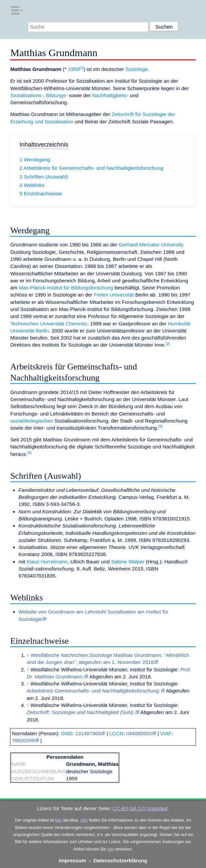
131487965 (88, 733)
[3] (160, 426)
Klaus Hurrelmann (47, 562)
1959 (74, 69)
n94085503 (139, 733)
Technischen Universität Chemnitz (49, 324)
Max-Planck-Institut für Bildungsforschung (66, 288)
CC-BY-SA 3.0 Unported (140, 808)
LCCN (116, 733)
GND (67, 733)
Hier (84, 820)
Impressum (73, 860)
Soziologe (136, 69)
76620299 (23, 740)
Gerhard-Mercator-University (151, 245)
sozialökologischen (32, 421)
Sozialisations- (27, 95)
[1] (82, 68)
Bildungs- (57, 95)
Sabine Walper (128, 562)
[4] (29, 452)
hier (58, 820)
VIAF (166, 733)
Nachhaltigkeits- (110, 95)
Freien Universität (114, 295)
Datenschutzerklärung (121, 860)
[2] (168, 344)
